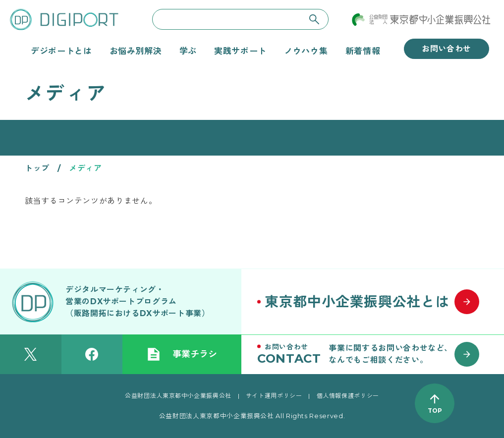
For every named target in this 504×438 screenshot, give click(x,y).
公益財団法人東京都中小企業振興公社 (178, 396)
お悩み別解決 (136, 51)
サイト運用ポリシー (274, 396)
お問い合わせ (447, 49)
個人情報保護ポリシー (348, 396)
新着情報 (363, 51)
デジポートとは (61, 51)
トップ (37, 168)
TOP (435, 411)
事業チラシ (182, 354)
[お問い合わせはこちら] (373, 354)
